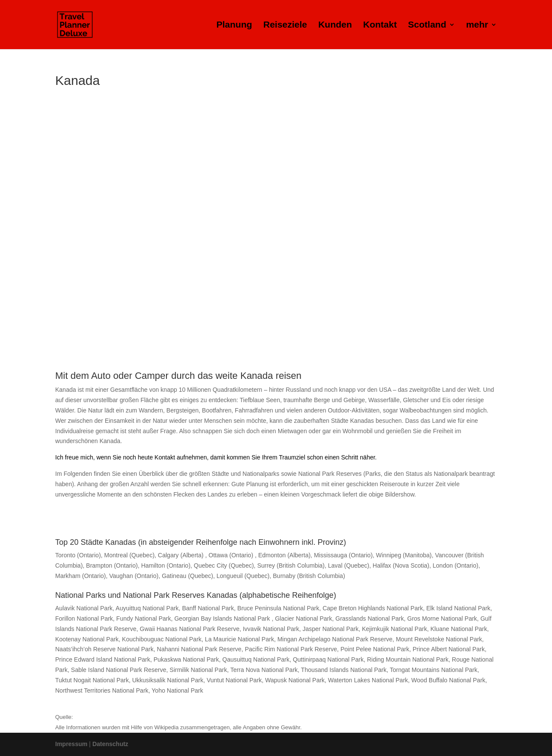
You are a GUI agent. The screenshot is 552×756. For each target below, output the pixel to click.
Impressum (71, 744)
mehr (477, 25)
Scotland (427, 25)
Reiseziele (285, 25)
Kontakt (380, 25)
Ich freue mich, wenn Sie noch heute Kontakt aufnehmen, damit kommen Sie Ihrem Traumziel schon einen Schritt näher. (216, 457)
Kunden (335, 25)
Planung (234, 25)
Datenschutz (110, 744)
